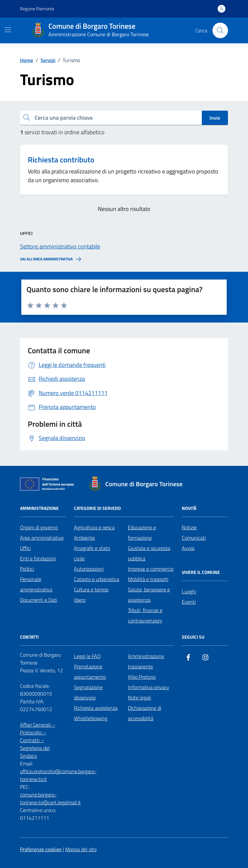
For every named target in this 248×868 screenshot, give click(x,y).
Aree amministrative (42, 538)
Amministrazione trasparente (146, 661)
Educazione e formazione (142, 533)
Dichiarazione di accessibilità (145, 713)
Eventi (189, 602)
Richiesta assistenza (96, 708)
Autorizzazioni (89, 569)
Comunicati (194, 538)
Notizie (189, 527)
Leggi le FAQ (87, 656)
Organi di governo (39, 527)
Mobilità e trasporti (148, 579)
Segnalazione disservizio (88, 692)
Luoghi (189, 591)
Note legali (139, 698)
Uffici (25, 548)
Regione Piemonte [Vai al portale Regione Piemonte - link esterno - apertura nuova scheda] (37, 9)
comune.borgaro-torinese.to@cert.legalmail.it (50, 798)
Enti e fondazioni (38, 558)
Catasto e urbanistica (97, 579)
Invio (215, 118)
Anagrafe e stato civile (92, 553)
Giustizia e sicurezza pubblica (149, 553)
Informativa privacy (149, 687)
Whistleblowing (91, 718)
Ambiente (84, 538)
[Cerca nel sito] (220, 30)
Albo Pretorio (142, 677)
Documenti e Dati (39, 600)
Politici (27, 569)
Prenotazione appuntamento (90, 672)
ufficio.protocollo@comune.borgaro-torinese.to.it (58, 775)
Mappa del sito (81, 849)
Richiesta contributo (61, 160)
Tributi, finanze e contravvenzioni (145, 615)
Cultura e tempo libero (91, 595)
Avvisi (188, 548)
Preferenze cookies (41, 849)
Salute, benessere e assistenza (149, 595)
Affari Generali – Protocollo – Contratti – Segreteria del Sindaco (38, 740)
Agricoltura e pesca (94, 527)
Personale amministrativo (36, 584)
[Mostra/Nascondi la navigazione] (8, 30)
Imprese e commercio (151, 569)
